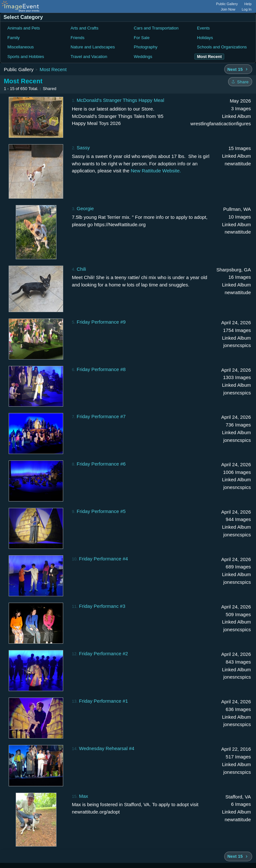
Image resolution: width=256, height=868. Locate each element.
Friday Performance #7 (101, 416)
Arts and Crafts (85, 28)
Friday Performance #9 (101, 322)
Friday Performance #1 (103, 701)
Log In (247, 9)
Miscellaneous (21, 47)
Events (203, 28)
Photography (146, 47)
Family (13, 38)
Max (83, 796)
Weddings (143, 57)
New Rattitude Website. (156, 171)
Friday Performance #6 (101, 464)
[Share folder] (240, 82)
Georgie (85, 208)
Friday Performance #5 (101, 511)
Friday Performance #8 (101, 369)
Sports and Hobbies (26, 57)
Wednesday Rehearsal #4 (107, 748)
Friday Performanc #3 (102, 606)
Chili (81, 269)
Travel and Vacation (89, 57)
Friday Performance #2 (103, 653)
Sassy (83, 148)
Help (248, 4)
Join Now (228, 9)
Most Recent (53, 69)
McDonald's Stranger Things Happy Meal (120, 100)
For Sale (142, 38)
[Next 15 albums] (238, 69)
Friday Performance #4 (103, 559)
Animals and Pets (24, 28)
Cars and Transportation (156, 28)
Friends (77, 38)
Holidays (205, 38)
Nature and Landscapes (93, 47)
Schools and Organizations (222, 47)
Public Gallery (227, 4)
